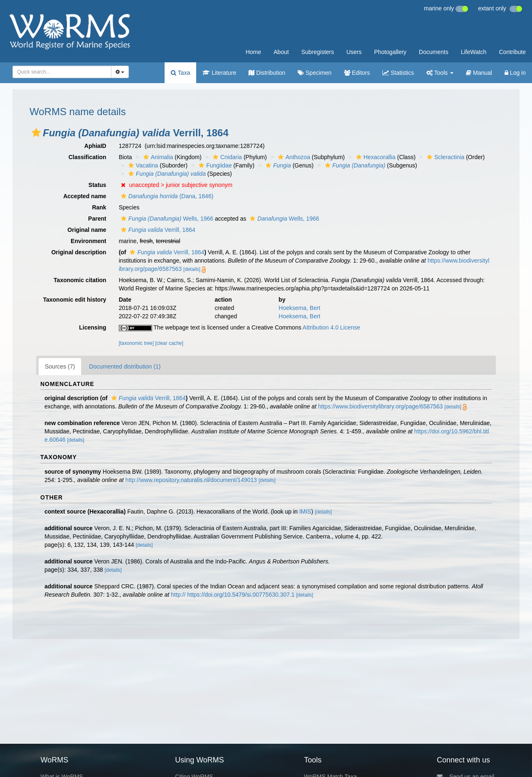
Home (253, 52)
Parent (97, 219)
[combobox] (62, 72)
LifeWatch (474, 52)
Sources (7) (60, 366)
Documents (434, 52)
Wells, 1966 (166, 219)
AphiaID (95, 146)
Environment (89, 241)
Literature (219, 73)
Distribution (267, 73)
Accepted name (85, 196)
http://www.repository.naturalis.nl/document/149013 (191, 480)
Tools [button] (440, 73)
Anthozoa (293, 157)
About (281, 52)
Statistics (398, 73)
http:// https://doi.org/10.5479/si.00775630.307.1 (233, 595)
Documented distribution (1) (125, 366)
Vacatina (142, 165)
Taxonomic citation (80, 280)
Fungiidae (214, 165)
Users (354, 52)
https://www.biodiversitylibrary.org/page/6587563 (380, 406)
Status (97, 185)
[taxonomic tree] (137, 343)
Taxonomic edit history (74, 300)
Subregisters (318, 52)
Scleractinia (445, 157)
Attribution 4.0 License (331, 327)
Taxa (180, 73)
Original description (79, 252)
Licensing (92, 327)
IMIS (305, 511)
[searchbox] (59, 72)
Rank (99, 207)
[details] (192, 269)
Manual (479, 73)
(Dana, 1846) (166, 196)
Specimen (314, 73)
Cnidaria (226, 157)
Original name (87, 230)
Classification (87, 157)
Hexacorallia (375, 157)
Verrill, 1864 (157, 230)
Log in (515, 73)
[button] (36, 133)
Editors (357, 73)
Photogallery (390, 52)
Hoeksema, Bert (299, 308)
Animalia (157, 157)
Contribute (512, 52)
